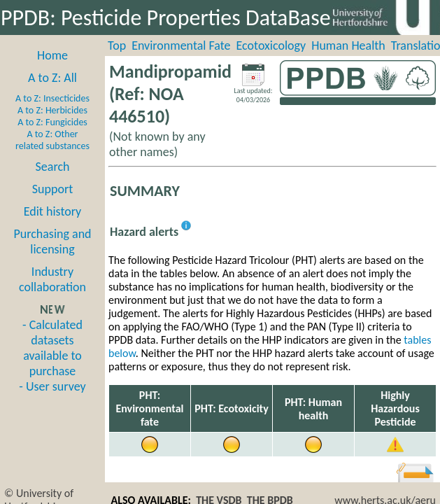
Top (117, 45)
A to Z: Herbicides (52, 110)
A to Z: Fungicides (52, 122)
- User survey (52, 386)
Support (52, 189)
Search (53, 167)
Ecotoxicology (271, 45)
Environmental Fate (181, 45)
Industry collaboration (52, 279)
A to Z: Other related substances (52, 140)
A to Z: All (52, 78)
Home (52, 55)
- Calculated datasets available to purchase (52, 348)
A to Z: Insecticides (52, 98)
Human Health (348, 45)
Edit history (53, 211)
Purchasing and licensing (52, 241)
